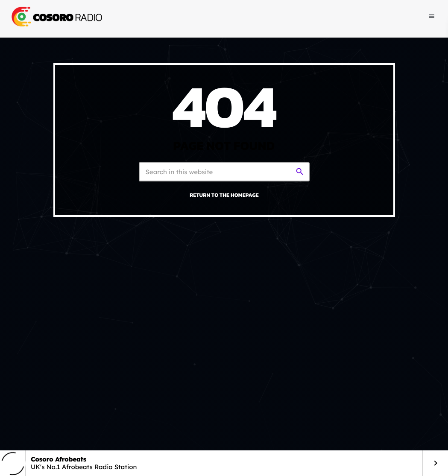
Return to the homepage (224, 195)
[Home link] (56, 17)
